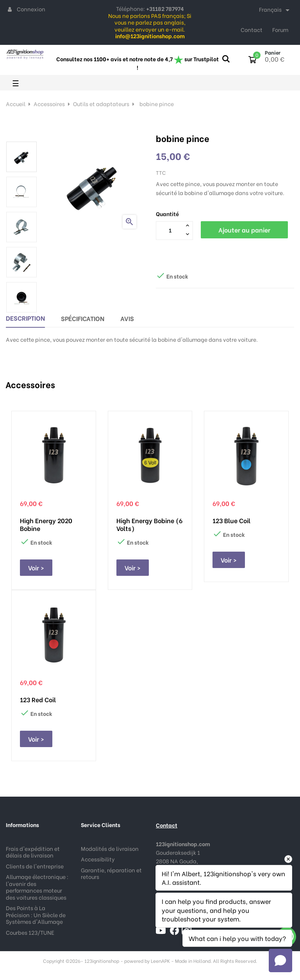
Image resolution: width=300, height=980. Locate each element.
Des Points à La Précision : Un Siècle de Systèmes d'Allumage (36, 914)
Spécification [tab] (83, 318)
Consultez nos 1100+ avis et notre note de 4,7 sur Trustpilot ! (137, 63)
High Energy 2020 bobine (46, 524)
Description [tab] (25, 318)
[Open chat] (280, 960)
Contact (252, 29)
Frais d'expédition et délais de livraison (33, 852)
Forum (280, 29)
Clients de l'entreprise (35, 866)
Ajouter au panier (244, 230)
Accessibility (98, 859)
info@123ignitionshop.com (194, 921)
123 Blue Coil (231, 520)
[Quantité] (170, 230)
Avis (127, 318)
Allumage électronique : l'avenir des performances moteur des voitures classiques (37, 887)
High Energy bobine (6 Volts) (149, 524)
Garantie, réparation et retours (111, 873)
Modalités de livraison (110, 848)
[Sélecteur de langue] (276, 10)
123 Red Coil (38, 699)
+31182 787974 (175, 887)
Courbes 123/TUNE (30, 932)
